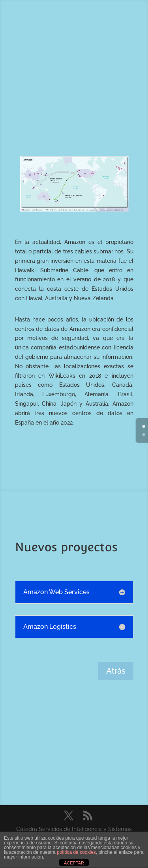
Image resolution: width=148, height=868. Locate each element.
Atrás (116, 671)
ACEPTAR (74, 863)
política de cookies (76, 852)
